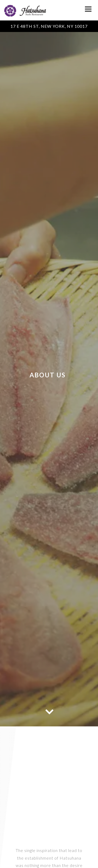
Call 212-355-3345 (49, 853)
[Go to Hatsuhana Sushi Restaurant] (49, 26)
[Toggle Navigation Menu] (88, 9)
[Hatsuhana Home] (25, 10)
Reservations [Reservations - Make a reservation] (49, 863)
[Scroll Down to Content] (49, 711)
